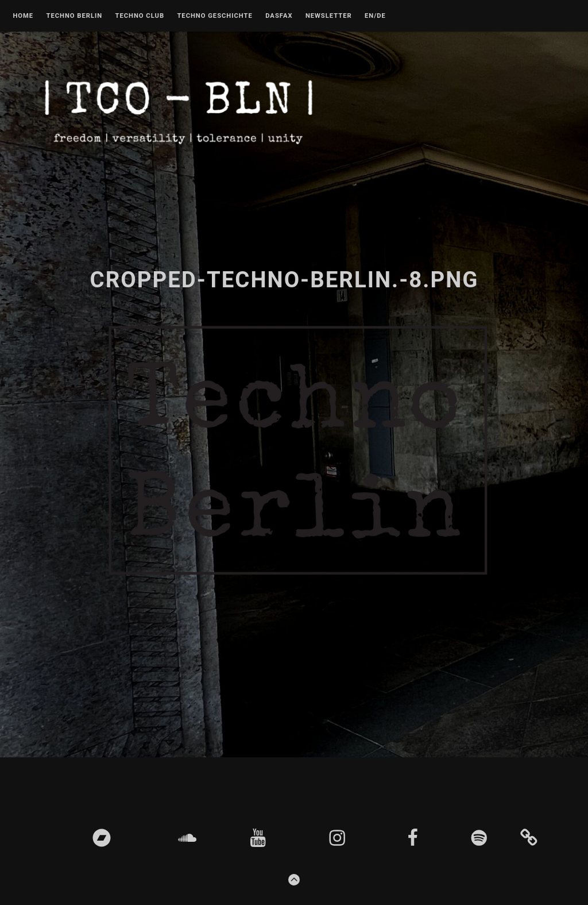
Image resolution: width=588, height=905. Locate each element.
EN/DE (375, 16)
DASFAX (279, 16)
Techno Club (140, 16)
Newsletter (329, 16)
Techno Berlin (74, 16)
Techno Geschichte (214, 16)
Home (23, 16)
